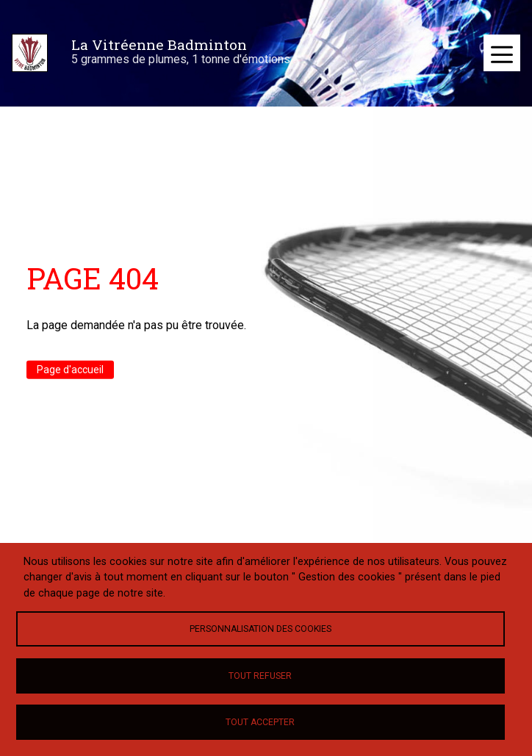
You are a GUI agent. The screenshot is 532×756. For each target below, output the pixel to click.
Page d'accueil (70, 370)
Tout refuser (260, 676)
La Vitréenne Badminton (159, 44)
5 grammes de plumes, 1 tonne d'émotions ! (184, 59)
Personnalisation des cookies (260, 629)
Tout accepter (260, 722)
